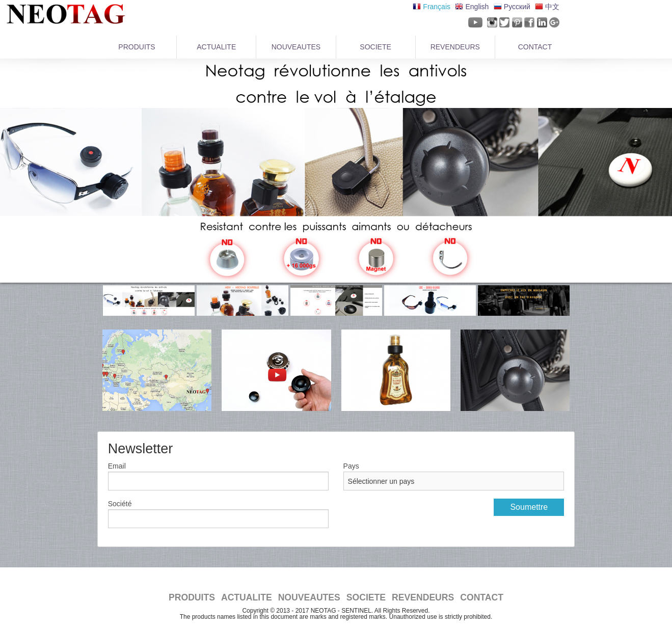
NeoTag (64, 14)
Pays (351, 466)
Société (120, 504)
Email (117, 466)
